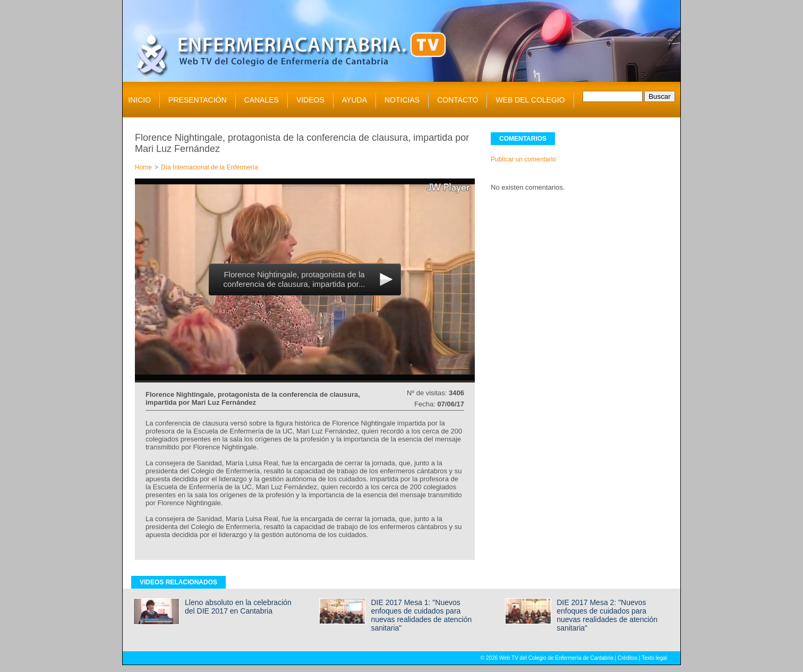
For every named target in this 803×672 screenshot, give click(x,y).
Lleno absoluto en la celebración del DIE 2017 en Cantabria (238, 607)
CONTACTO (458, 100)
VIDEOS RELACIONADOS (178, 582)
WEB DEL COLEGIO (530, 100)
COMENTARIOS (523, 139)
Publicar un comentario (523, 159)
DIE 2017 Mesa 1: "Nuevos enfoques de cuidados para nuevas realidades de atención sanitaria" (421, 615)
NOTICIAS (402, 100)
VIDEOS (310, 100)
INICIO (139, 100)
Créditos (627, 658)
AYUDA (354, 100)
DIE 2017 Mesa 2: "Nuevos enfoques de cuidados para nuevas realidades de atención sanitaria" (607, 615)
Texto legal (654, 658)
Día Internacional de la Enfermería (210, 167)
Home (143, 167)
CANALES (262, 100)
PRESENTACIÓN (197, 100)
